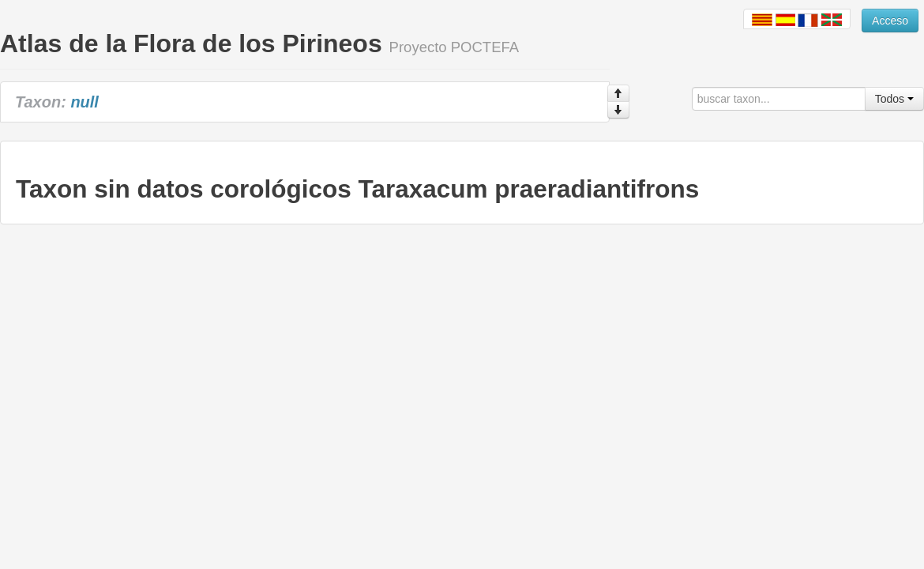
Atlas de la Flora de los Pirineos (191, 43)
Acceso (890, 21)
